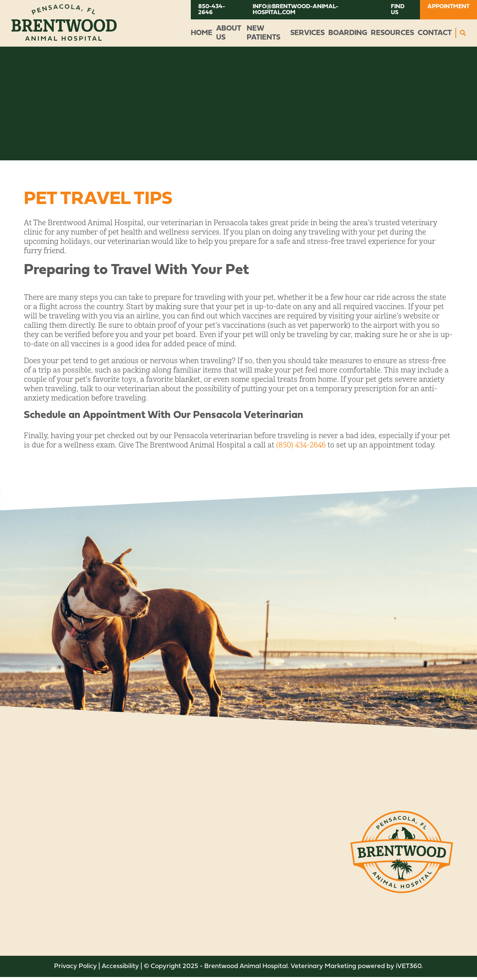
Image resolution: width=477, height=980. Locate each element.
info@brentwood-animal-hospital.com (296, 10)
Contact (435, 33)
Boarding (348, 33)
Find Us (398, 10)
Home (202, 33)
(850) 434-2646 (301, 445)
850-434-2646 (212, 10)
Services (307, 33)
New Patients (263, 33)
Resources (392, 33)
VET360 (409, 966)
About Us (228, 33)
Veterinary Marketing (323, 966)
